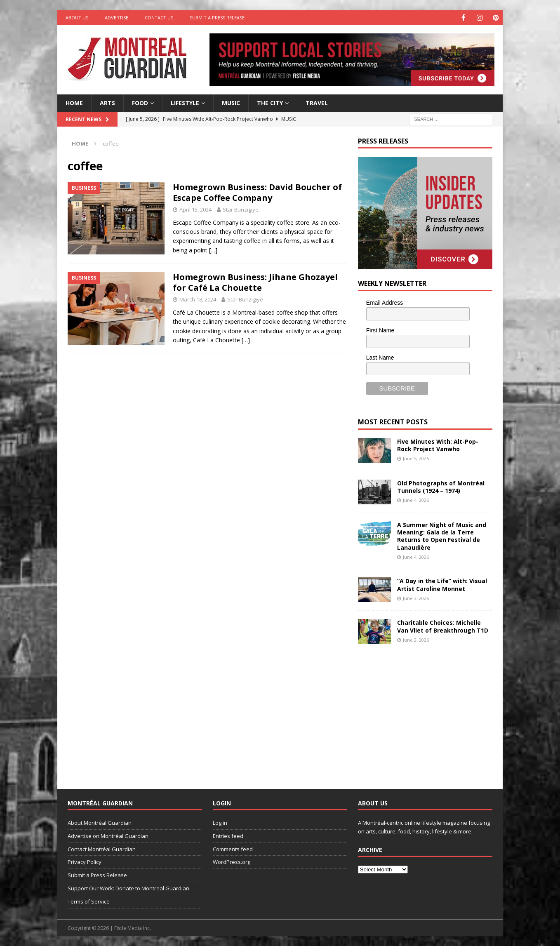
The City (270, 102)
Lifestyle (185, 102)
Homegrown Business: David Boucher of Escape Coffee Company (257, 192)
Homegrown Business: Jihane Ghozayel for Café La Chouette (255, 282)
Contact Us (159, 18)
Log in (220, 822)
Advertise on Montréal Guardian (108, 835)
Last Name (380, 357)
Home (74, 102)
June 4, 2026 (416, 500)
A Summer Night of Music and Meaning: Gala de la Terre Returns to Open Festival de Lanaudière (442, 536)
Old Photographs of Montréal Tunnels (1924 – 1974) (441, 486)
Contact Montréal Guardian (102, 849)
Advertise (116, 18)
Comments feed (233, 849)
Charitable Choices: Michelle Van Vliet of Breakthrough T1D (443, 626)
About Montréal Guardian (100, 822)
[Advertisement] (420, 714)
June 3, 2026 (416, 598)
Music (231, 102)
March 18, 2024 (198, 299)
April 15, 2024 (195, 209)
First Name (380, 330)
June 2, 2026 (416, 639)
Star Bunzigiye (241, 209)
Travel (317, 102)
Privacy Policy (85, 861)
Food (140, 102)
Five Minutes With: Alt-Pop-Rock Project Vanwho (438, 445)
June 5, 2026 (416, 458)
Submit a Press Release (217, 18)
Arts (107, 102)
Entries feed (228, 835)
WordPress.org (232, 861)
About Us (77, 18)
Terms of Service (89, 901)
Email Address (385, 302)
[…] (213, 250)
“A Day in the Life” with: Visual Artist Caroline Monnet (442, 584)
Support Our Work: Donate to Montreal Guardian (128, 888)
